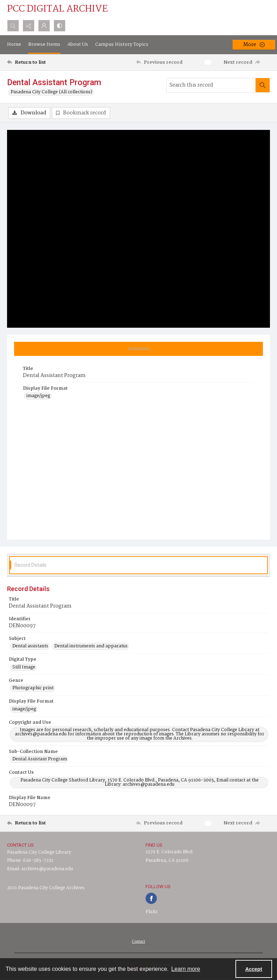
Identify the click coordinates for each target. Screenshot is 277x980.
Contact (138, 941)
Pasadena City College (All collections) (51, 92)
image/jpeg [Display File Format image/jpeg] (38, 396)
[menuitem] (138, 941)
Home (14, 44)
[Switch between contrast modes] (60, 26)
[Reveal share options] (29, 26)
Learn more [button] (186, 969)
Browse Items (44, 44)
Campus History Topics (122, 44)
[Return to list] (42, 62)
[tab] (138, 349)
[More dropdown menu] (254, 45)
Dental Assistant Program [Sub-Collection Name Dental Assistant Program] (40, 759)
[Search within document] (263, 85)
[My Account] (44, 26)
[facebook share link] (151, 898)
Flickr (152, 912)
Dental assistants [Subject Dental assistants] (30, 646)
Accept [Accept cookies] (254, 969)
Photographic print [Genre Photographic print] (33, 688)
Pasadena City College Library (39, 852)
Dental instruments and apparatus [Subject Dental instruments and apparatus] (91, 646)
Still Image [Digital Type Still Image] (24, 667)
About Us (78, 44)
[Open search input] (13, 26)
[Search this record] (211, 85)
